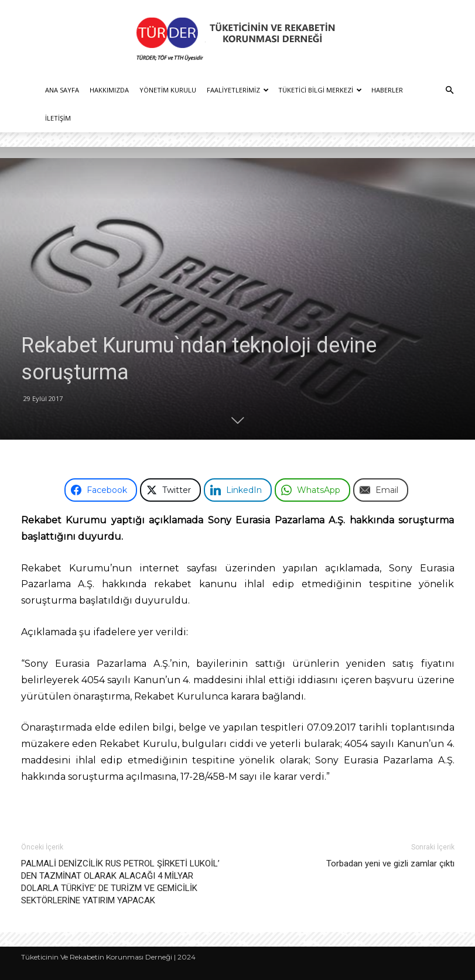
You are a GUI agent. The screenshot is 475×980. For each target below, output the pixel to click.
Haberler (387, 90)
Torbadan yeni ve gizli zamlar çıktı (390, 864)
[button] (449, 90)
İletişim (58, 118)
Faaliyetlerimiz (238, 90)
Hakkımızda (109, 90)
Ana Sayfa (62, 90)
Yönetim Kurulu (168, 90)
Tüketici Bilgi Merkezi (320, 90)
